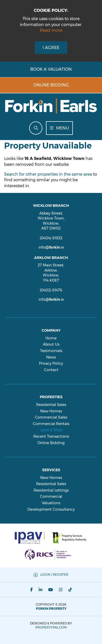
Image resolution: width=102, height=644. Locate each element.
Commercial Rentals (51, 424)
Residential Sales (51, 405)
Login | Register (54, 574)
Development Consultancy (51, 509)
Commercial (51, 496)
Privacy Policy (51, 363)
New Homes (51, 411)
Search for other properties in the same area (48, 174)
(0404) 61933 (51, 238)
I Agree (51, 48)
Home (51, 338)
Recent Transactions (51, 436)
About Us (51, 344)
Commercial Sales (51, 417)
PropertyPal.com (51, 627)
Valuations (51, 503)
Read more (51, 30)
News (51, 357)
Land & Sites (51, 430)
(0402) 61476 (51, 290)
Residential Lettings (51, 490)
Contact (51, 370)
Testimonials (51, 351)
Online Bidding (51, 443)
